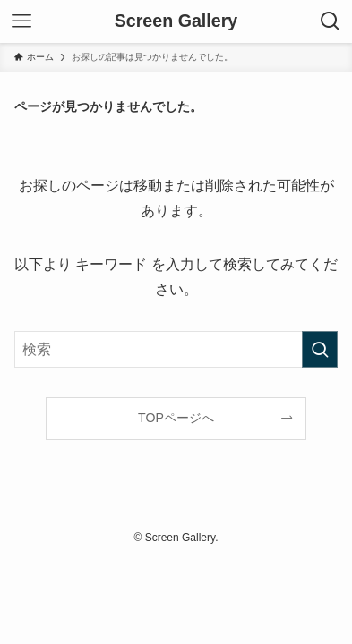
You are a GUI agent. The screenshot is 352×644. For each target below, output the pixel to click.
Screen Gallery (176, 21)
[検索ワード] (176, 349)
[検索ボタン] (331, 21)
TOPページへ (176, 418)
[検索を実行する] (320, 349)
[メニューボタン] (21, 21)
